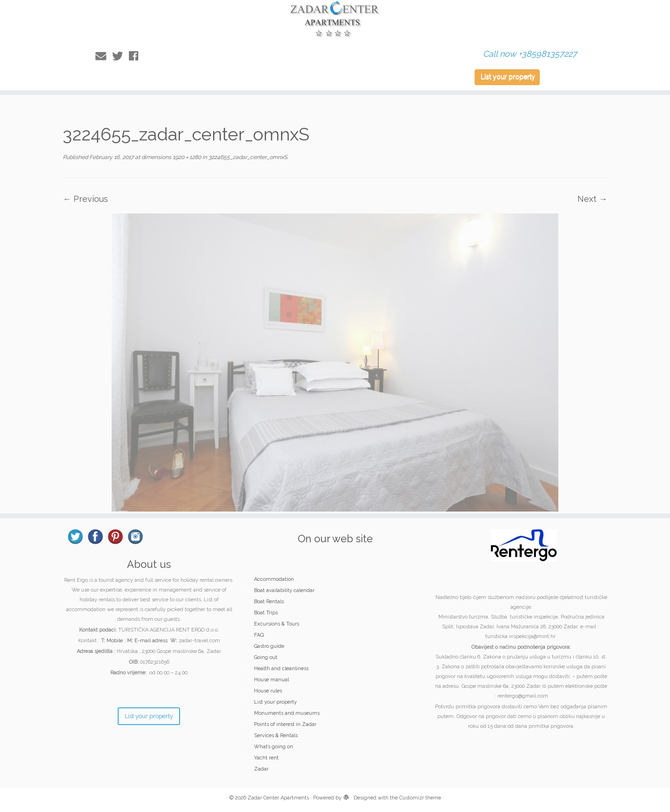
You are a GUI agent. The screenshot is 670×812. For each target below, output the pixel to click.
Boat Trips (266, 613)
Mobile (115, 641)
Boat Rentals (269, 602)
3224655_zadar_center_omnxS (247, 157)
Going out (266, 657)
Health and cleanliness (281, 669)
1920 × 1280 (186, 157)
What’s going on (274, 747)
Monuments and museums (287, 713)
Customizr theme (420, 798)
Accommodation (274, 579)
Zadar (261, 769)
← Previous (85, 199)
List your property (508, 77)
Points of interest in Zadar (285, 724)
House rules (268, 691)
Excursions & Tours (277, 624)
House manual (271, 680)
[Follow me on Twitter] (121, 56)
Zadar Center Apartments (278, 798)
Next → (592, 199)
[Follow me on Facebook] (137, 56)
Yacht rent (266, 758)
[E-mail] (104, 56)
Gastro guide (269, 646)
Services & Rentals (276, 735)
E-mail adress (151, 641)
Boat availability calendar (284, 590)
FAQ (259, 635)
